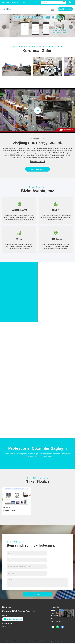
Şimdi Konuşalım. (65, 9)
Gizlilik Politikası (6, 642)
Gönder (37, 595)
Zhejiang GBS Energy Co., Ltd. (37, 143)
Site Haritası (13, 642)
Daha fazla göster (37, 161)
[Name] (64, 2)
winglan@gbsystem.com (13, 620)
